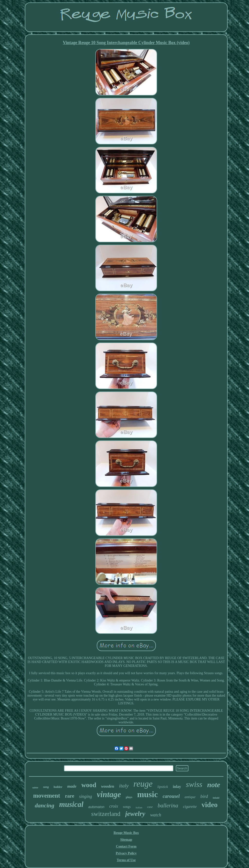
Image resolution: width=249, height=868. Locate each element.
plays (129, 797)
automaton (96, 807)
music (147, 794)
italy (124, 786)
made (72, 786)
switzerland (106, 814)
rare (70, 796)
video (210, 805)
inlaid (216, 798)
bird (204, 796)
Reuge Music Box (126, 833)
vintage (109, 794)
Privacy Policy (126, 853)
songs (127, 807)
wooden (108, 786)
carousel (171, 796)
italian (139, 807)
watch (156, 815)
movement (47, 796)
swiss (194, 784)
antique (190, 797)
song (46, 787)
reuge (143, 784)
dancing (44, 805)
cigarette (190, 807)
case (150, 807)
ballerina (168, 806)
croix (114, 806)
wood (89, 785)
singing (85, 796)
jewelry (135, 814)
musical (71, 804)
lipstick (163, 787)
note (214, 785)
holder (58, 787)
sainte (35, 788)
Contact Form (126, 846)
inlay (177, 787)
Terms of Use (126, 860)
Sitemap (126, 840)
